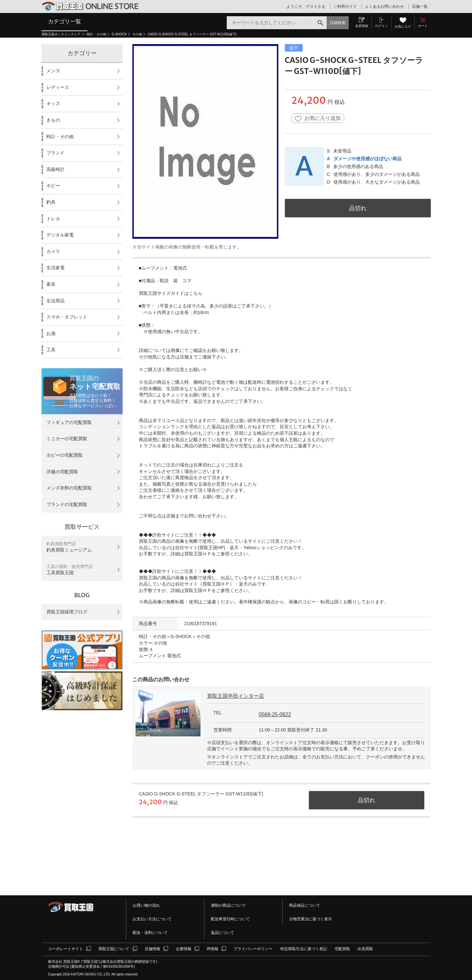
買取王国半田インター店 (236, 696)
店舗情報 (152, 949)
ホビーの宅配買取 (65, 455)
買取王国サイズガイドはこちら (171, 293)
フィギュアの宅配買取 (69, 422)
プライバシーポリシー (253, 949)
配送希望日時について (230, 919)
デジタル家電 (60, 235)
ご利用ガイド (345, 6)
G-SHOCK (119, 34)
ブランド (55, 153)
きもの (53, 120)
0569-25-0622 (275, 714)
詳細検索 (338, 23)
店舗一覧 (420, 6)
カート (423, 26)
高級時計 (55, 169)
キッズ (53, 103)
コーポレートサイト (66, 949)
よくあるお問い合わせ (384, 6)
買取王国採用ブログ (67, 612)
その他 (137, 34)
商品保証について (305, 905)
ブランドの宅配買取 (67, 504)
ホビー (53, 186)
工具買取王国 (70, 570)
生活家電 (55, 268)
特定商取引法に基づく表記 (304, 949)
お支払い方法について (152, 919)
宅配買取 (342, 949)
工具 (51, 350)
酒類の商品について (228, 905)
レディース (58, 87)
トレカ (53, 219)
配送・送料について (150, 933)
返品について (223, 933)
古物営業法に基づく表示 (310, 919)
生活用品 (55, 301)
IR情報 (212, 949)
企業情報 (184, 949)
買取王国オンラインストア (61, 34)
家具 (51, 284)
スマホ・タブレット (67, 317)
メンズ (53, 71)
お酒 (51, 333)
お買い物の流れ (146, 905)
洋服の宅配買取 (62, 472)
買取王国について (114, 949)
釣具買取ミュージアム (69, 547)
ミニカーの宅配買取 (67, 439)
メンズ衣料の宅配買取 (69, 488)
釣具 (51, 202)
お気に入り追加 (318, 119)
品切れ (358, 208)
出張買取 (365, 949)
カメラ (53, 251)
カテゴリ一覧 (65, 21)
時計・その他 (96, 34)
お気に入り (403, 26)
